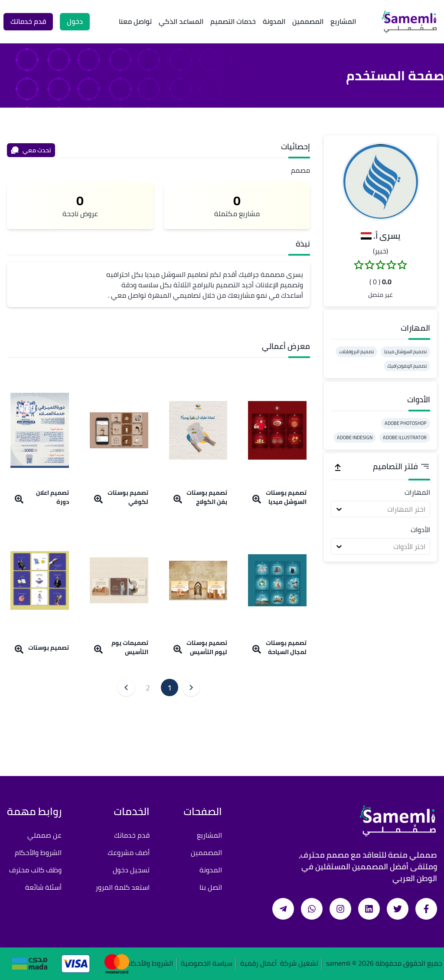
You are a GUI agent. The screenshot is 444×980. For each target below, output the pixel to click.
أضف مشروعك (129, 852)
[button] (381, 181)
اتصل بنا (211, 887)
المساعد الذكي (181, 21)
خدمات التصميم (233, 21)
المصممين (308, 21)
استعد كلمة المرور (122, 887)
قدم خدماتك (132, 835)
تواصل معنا (135, 21)
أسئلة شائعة (43, 887)
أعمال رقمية (258, 964)
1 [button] (170, 688)
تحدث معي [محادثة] (31, 150)
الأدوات (420, 529)
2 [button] (148, 688)
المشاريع (343, 21)
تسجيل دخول (131, 870)
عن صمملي (44, 835)
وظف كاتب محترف (35, 870)
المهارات (417, 492)
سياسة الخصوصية (207, 964)
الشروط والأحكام (38, 852)
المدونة (274, 21)
